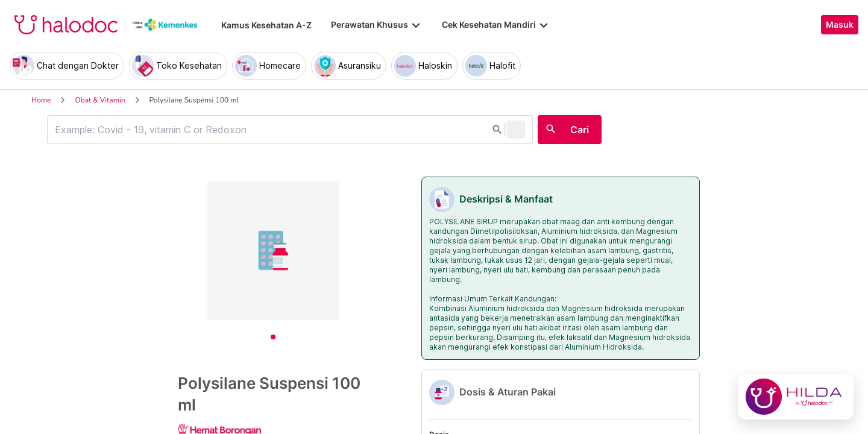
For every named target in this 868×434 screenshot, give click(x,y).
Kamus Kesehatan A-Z (266, 25)
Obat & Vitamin (100, 100)
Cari (580, 130)
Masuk (840, 25)
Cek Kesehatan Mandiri (496, 25)
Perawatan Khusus (377, 25)
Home (41, 100)
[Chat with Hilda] (796, 397)
